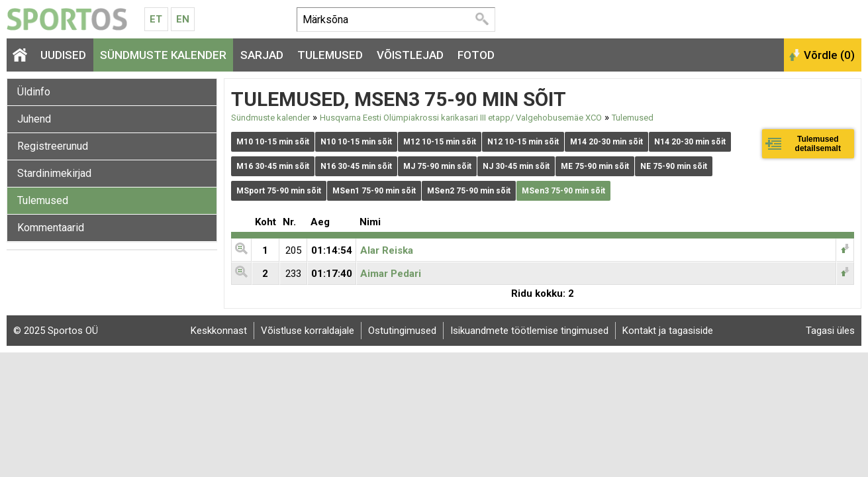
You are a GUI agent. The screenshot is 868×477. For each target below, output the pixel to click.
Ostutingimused (402, 331)
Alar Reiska (387, 250)
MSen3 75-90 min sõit (563, 191)
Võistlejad (410, 55)
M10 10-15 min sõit (273, 142)
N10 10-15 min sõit (356, 142)
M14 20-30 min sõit (606, 142)
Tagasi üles (830, 331)
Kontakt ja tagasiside (668, 331)
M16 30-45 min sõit (273, 166)
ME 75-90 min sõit (595, 166)
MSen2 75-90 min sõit (469, 191)
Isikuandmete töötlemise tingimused (529, 331)
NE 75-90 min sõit (674, 166)
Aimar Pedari (391, 274)
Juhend (34, 119)
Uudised (63, 55)
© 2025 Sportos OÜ (56, 331)
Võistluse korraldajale (308, 331)
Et (156, 19)
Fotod (476, 55)
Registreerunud (53, 146)
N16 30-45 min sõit (356, 166)
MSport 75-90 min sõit (279, 191)
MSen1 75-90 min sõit (374, 191)
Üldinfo (34, 92)
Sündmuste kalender (163, 55)
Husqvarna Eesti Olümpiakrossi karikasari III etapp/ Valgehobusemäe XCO (461, 118)
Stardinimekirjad (54, 173)
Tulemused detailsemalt (818, 144)
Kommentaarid (51, 228)
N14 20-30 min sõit (690, 142)
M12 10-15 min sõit (440, 142)
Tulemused (330, 55)
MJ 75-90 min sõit (437, 166)
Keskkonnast (219, 331)
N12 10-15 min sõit (523, 142)
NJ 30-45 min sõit (516, 166)
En (183, 19)
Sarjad (262, 55)
